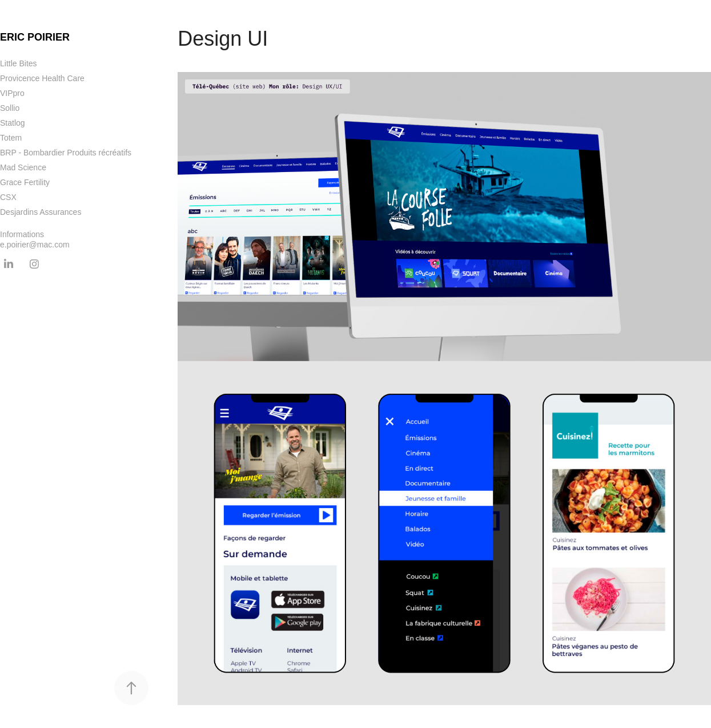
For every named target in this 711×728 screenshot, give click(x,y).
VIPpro (12, 93)
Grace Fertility (25, 182)
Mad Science (23, 167)
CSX (8, 197)
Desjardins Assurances (41, 212)
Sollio (10, 108)
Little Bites (19, 63)
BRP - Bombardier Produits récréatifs (66, 153)
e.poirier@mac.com (35, 245)
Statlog (13, 123)
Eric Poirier (35, 37)
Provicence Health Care (42, 78)
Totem (11, 138)
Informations (22, 234)
